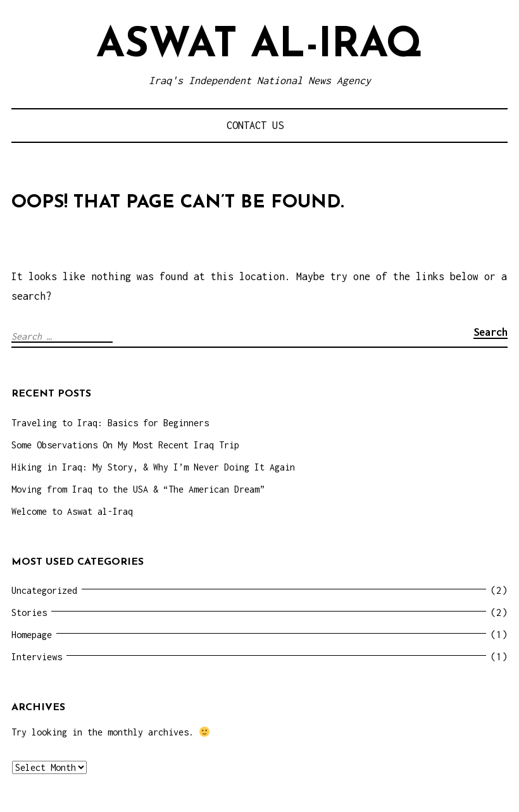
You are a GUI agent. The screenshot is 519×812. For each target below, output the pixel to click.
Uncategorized (44, 590)
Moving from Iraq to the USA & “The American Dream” (138, 489)
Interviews (37, 657)
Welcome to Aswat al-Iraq (72, 511)
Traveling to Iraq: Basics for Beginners (110, 423)
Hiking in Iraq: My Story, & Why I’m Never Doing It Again (153, 467)
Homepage (32, 635)
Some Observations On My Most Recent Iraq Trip (125, 445)
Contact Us (255, 125)
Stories (29, 612)
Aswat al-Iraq (259, 46)
